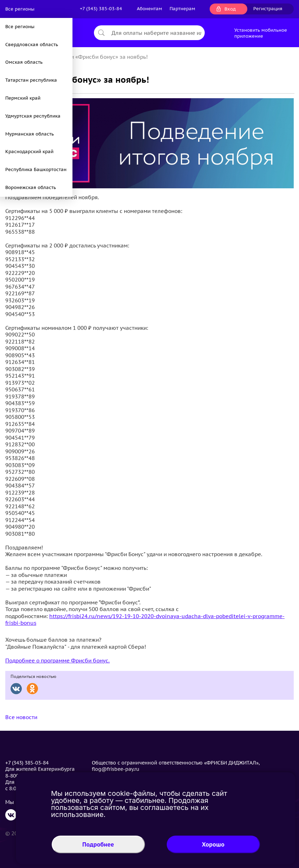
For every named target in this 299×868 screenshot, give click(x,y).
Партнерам (182, 9)
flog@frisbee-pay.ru (116, 769)
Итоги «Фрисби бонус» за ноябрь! (103, 57)
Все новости (21, 717)
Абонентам (149, 9)
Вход (230, 9)
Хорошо (213, 844)
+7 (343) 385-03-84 (101, 9)
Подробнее (98, 844)
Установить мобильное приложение (261, 33)
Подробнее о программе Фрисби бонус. (58, 661)
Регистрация (268, 9)
